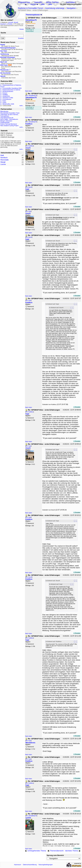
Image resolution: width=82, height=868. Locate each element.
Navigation (71, 8)
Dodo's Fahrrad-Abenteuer (9, 124)
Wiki (50, 4)
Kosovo (5, 93)
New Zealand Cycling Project (9, 126)
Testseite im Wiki (8, 98)
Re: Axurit (29, 187)
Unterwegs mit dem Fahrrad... (10, 115)
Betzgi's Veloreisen (6, 121)
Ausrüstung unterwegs (55, 8)
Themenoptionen (34, 15)
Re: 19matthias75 (31, 95)
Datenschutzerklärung (30, 865)
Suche (33, 4)
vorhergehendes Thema (35, 851)
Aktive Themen (52, 2)
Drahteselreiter (5, 122)
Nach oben (29, 91)
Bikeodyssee (4, 111)
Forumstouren (7, 99)
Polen (4, 101)
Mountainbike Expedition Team (10, 113)
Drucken (77, 91)
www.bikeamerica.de (7, 118)
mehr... (22, 106)
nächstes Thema (73, 851)
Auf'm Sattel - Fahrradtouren (9, 119)
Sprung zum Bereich (55, 855)
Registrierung (24, 2)
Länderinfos (6, 96)
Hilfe (43, 4)
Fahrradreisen (5, 116)
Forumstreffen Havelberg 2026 (12, 88)
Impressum (18, 865)
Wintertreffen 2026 (8, 104)
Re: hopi (28, 211)
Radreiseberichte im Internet (11, 90)
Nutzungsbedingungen (46, 865)
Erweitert (21, 38)
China (4, 102)
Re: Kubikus (30, 146)
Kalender (38, 2)
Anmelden (71, 2)
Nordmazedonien (8, 91)
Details (22, 29)
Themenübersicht (55, 851)
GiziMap (5, 95)
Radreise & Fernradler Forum (31, 8)
